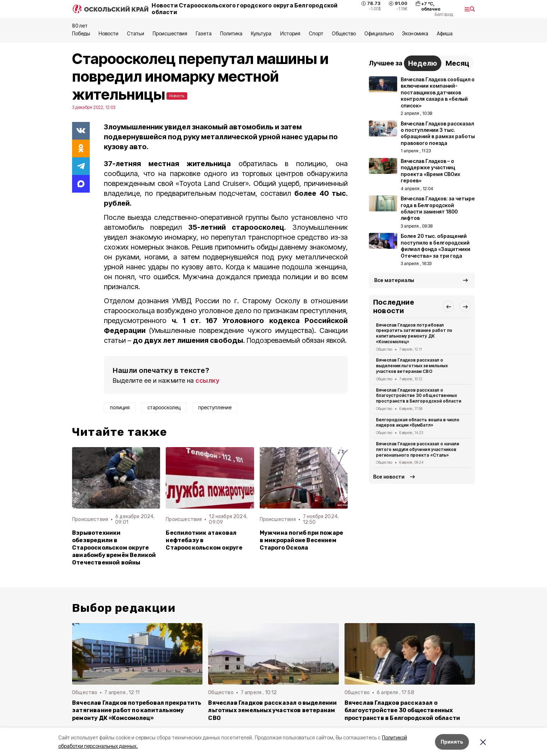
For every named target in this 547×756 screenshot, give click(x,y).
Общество (344, 33)
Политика (231, 33)
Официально (379, 33)
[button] (448, 306)
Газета (204, 33)
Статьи (135, 33)
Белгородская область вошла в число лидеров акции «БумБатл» (418, 423)
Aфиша (445, 33)
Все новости (389, 477)
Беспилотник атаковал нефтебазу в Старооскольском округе (204, 540)
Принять (452, 742)
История (290, 33)
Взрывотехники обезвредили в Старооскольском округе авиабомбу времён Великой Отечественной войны (114, 548)
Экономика (415, 33)
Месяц (457, 63)
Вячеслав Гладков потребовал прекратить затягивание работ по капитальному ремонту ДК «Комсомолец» (414, 333)
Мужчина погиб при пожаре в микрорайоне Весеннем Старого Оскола (302, 540)
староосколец (164, 407)
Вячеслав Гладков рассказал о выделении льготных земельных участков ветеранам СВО (412, 366)
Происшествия (170, 33)
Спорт (316, 33)
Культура (261, 33)
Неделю (423, 63)
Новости (108, 33)
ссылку (207, 380)
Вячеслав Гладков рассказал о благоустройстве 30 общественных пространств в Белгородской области (419, 396)
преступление (215, 407)
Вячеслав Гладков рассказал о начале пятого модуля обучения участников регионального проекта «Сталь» (418, 449)
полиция (120, 407)
